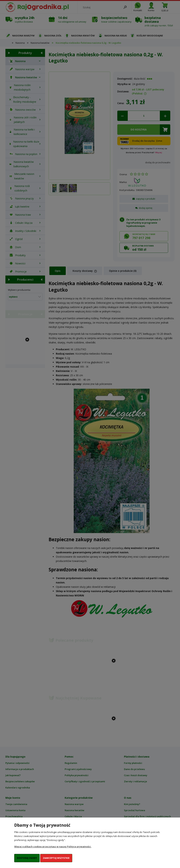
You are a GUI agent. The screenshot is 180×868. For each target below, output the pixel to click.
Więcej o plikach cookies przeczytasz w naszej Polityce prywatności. (53, 847)
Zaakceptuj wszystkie (56, 858)
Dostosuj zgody (27, 858)
